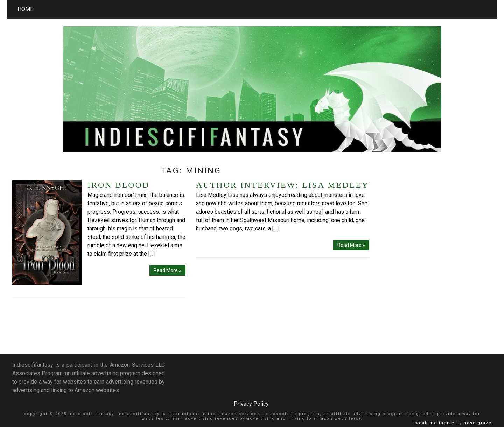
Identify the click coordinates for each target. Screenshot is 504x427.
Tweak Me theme (434, 423)
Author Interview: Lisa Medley (282, 185)
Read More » (167, 270)
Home (25, 9)
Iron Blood (118, 185)
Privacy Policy (251, 404)
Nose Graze (478, 423)
